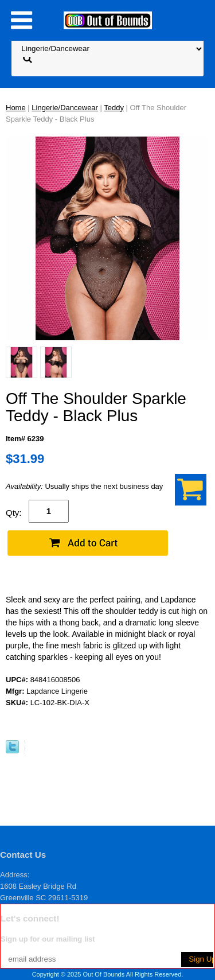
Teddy (114, 108)
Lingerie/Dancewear (65, 108)
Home (16, 108)
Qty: (14, 513)
